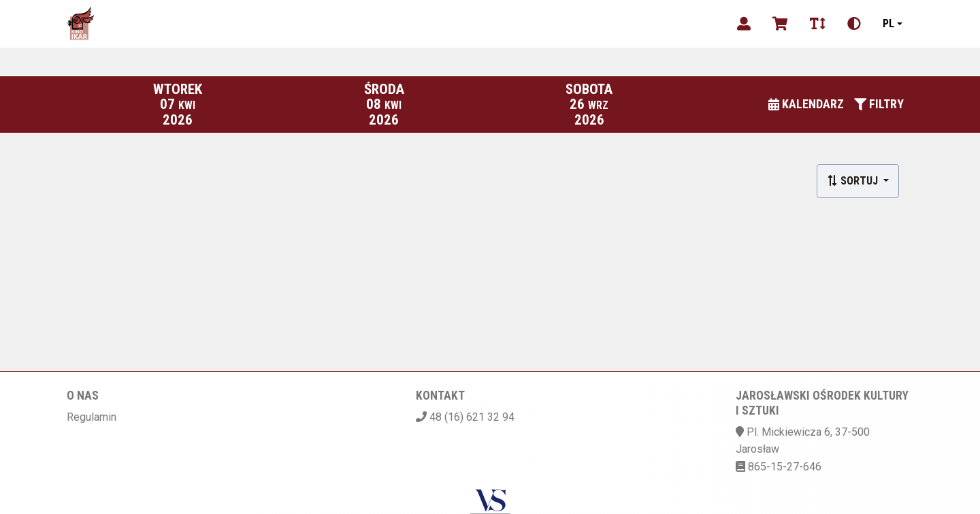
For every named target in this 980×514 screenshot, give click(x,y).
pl (888, 23)
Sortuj (854, 181)
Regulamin (92, 417)
